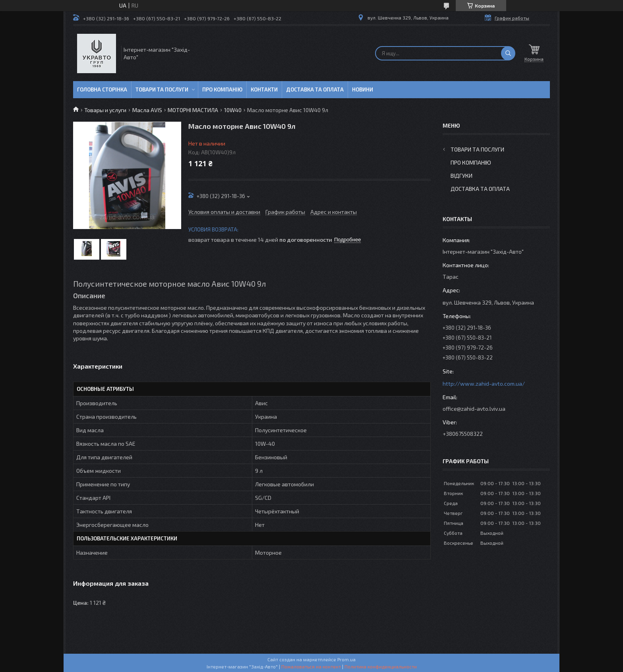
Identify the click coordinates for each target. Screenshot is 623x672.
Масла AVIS (147, 110)
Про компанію (222, 89)
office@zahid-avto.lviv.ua (474, 409)
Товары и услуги (105, 110)
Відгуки (461, 176)
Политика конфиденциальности (381, 666)
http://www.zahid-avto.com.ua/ (484, 384)
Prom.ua (346, 659)
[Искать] (508, 53)
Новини (363, 89)
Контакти (264, 89)
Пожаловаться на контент (311, 666)
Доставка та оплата (315, 89)
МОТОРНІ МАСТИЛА (193, 110)
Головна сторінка (102, 89)
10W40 (233, 110)
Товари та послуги (162, 89)
